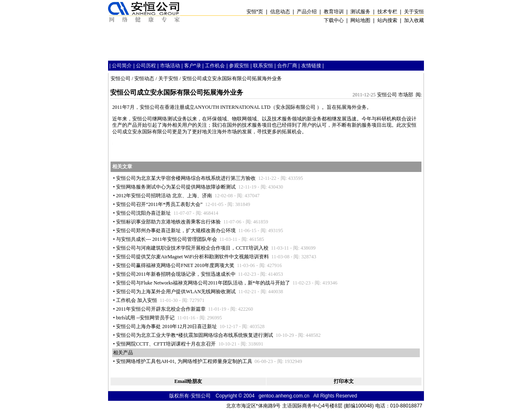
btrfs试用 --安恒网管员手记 (145, 318)
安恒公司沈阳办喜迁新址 (143, 213)
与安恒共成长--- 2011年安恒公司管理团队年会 (166, 239)
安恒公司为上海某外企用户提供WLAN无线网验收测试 (176, 292)
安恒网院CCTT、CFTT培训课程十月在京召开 (166, 344)
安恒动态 (144, 78)
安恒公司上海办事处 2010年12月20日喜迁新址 (166, 326)
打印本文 (344, 381)
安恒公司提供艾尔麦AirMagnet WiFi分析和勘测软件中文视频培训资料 (192, 257)
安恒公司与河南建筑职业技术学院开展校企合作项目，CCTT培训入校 (192, 248)
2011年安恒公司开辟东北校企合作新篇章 (161, 309)
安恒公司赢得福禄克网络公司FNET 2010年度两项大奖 (175, 265)
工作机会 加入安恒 (137, 300)
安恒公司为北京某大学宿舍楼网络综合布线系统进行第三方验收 (186, 178)
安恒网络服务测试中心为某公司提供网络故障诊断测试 (176, 187)
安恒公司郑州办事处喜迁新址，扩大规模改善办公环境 (176, 231)
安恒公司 (121, 78)
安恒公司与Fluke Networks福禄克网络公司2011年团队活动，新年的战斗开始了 (203, 283)
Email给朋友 (188, 381)
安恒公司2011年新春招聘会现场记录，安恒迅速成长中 (176, 274)
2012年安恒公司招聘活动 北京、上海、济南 (164, 196)
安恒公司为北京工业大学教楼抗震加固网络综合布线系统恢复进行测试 (195, 335)
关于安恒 (168, 78)
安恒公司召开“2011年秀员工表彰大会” (159, 204)
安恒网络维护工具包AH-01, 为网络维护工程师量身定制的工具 (184, 361)
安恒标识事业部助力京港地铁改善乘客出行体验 (168, 222)
